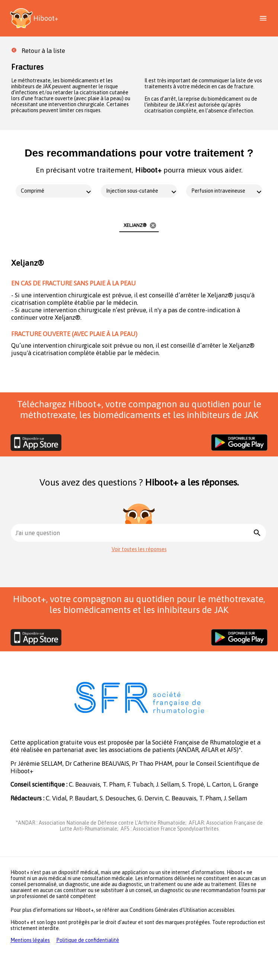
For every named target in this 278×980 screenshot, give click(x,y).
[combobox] (133, 533)
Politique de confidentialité (88, 940)
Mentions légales (30, 940)
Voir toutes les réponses (139, 549)
